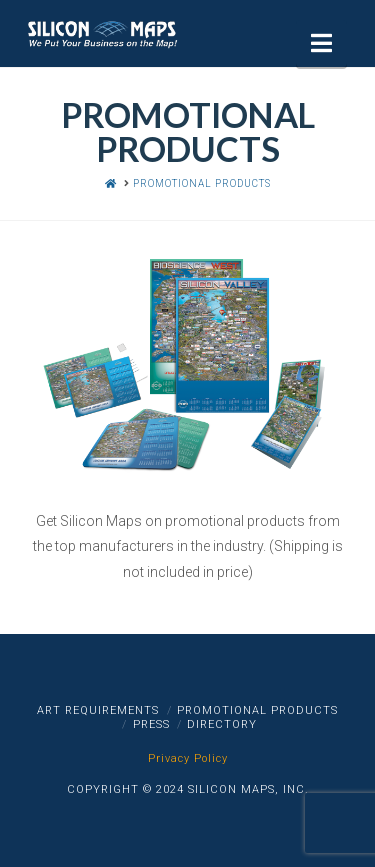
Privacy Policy (188, 758)
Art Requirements (98, 710)
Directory (222, 724)
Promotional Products (257, 710)
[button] (321, 43)
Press (151, 724)
